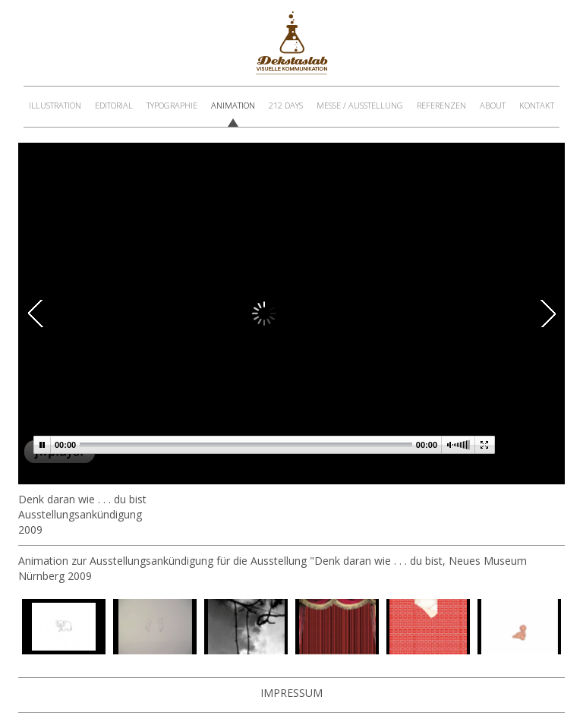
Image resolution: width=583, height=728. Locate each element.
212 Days (286, 105)
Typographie (172, 105)
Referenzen (441, 105)
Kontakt (537, 105)
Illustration (55, 105)
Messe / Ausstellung (360, 105)
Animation (233, 105)
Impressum (291, 693)
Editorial (114, 105)
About (493, 105)
